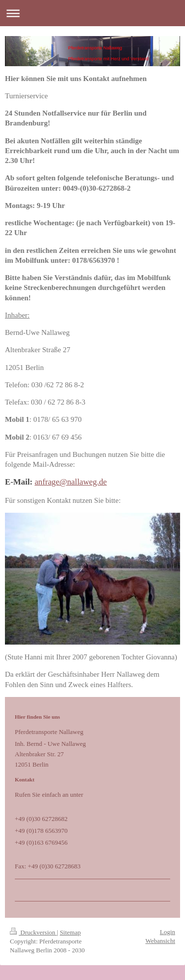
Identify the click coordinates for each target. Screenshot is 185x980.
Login (167, 932)
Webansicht (160, 941)
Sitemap (70, 932)
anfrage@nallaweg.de (71, 482)
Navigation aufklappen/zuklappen (92, 13)
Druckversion (33, 932)
